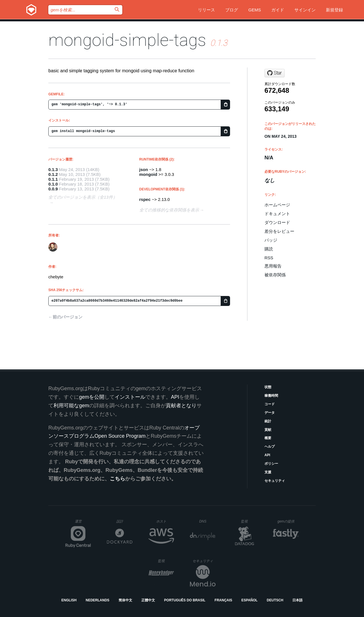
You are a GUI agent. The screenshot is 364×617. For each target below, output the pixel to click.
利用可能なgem (71, 406)
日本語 (297, 600)
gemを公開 (92, 397)
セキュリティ (275, 481)
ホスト (165, 521)
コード (270, 404)
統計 (268, 421)
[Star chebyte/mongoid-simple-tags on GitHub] (275, 73)
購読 (269, 249)
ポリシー (271, 464)
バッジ (271, 240)
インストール (130, 397)
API (267, 455)
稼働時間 (271, 396)
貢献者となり (181, 406)
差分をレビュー (279, 231)
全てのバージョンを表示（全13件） (83, 197)
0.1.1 (53, 179)
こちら (117, 479)
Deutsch (275, 600)
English (69, 600)
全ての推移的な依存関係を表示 (169, 210)
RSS (269, 258)
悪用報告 (273, 266)
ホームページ (277, 205)
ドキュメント (277, 214)
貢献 (268, 430)
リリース (206, 10)
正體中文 (148, 600)
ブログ (232, 10)
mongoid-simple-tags (127, 40)
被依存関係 (275, 275)
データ (270, 413)
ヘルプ (270, 447)
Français (224, 600)
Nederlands (97, 600)
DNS (207, 521)
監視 (249, 521)
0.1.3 (53, 169)
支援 (268, 472)
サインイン (305, 10)
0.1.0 (53, 184)
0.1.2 (53, 174)
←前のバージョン (65, 317)
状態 (268, 387)
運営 (83, 523)
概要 (268, 438)
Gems (255, 10)
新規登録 (334, 10)
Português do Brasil (185, 600)
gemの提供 (288, 521)
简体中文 (125, 600)
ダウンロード (277, 222)
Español (250, 600)
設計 (124, 521)
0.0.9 (53, 189)
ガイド (278, 10)
